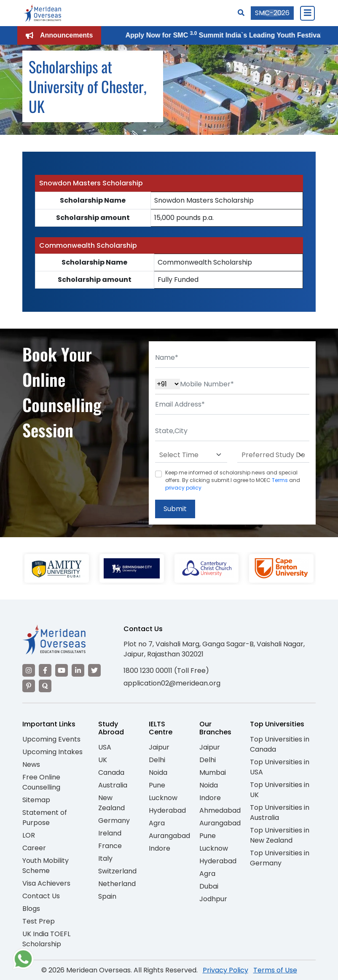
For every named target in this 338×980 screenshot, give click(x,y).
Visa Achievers (46, 883)
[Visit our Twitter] (94, 670)
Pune (157, 785)
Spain (107, 896)
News (31, 764)
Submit (175, 509)
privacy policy (183, 488)
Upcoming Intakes (52, 752)
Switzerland (117, 871)
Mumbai (213, 772)
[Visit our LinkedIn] (78, 670)
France (110, 846)
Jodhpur (213, 899)
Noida (158, 772)
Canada (111, 772)
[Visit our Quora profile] (45, 686)
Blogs (31, 909)
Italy (105, 858)
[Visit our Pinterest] (29, 686)
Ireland (110, 833)
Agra (157, 823)
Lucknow (163, 798)
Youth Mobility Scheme (46, 866)
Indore (160, 848)
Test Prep (39, 921)
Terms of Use (275, 970)
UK (103, 760)
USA (105, 747)
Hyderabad (167, 810)
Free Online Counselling (41, 782)
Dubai (209, 886)
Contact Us (41, 896)
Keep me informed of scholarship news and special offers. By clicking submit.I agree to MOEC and (233, 480)
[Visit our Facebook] (45, 670)
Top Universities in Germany (280, 858)
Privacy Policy (225, 970)
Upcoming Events (51, 739)
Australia (113, 785)
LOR (29, 835)
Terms (280, 480)
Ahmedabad (220, 810)
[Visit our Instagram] (29, 670)
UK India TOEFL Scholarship (46, 939)
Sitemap (36, 800)
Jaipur (159, 747)
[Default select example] (191, 455)
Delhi (157, 760)
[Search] (241, 13)
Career (34, 848)
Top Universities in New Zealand (280, 835)
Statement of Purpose (45, 818)
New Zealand (111, 803)
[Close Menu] (307, 13)
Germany (114, 821)
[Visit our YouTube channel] (62, 670)
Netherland (117, 884)
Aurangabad (169, 836)
